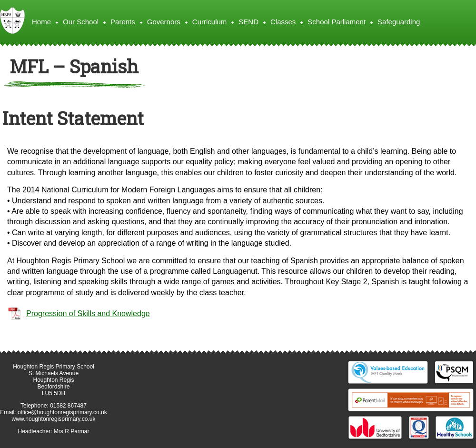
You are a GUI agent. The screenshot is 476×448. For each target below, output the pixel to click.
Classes (283, 22)
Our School (81, 22)
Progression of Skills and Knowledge (88, 314)
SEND (248, 22)
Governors (164, 22)
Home (41, 22)
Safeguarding (399, 22)
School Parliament (337, 22)
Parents (123, 22)
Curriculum (210, 22)
